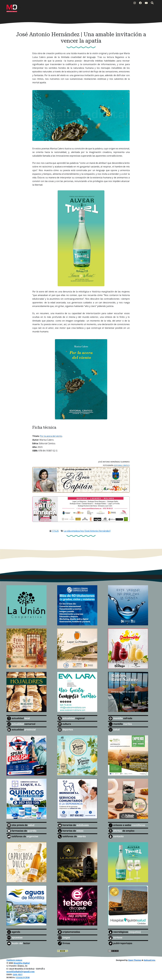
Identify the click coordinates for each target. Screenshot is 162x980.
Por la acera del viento (51, 436)
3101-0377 (18, 975)
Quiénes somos (14, 960)
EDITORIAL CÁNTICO (122, 465)
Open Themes (135, 960)
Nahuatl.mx (149, 960)
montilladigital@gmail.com (20, 972)
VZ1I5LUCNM (23, 978)
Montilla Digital (22, 963)
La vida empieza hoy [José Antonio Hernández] (87, 531)
